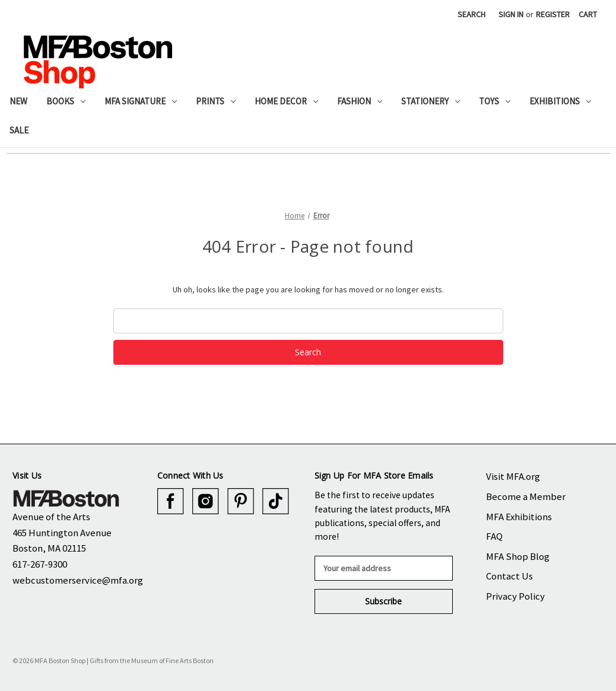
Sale (19, 130)
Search (471, 14)
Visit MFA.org (513, 476)
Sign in (511, 14)
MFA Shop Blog (518, 556)
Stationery (431, 101)
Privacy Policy (515, 596)
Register (553, 14)
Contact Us (509, 576)
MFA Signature (141, 101)
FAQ (494, 536)
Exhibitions (560, 101)
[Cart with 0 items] (588, 15)
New (18, 101)
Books (66, 101)
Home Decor (286, 101)
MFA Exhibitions (519, 517)
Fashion (360, 101)
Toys (495, 101)
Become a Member (526, 496)
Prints (216, 101)
